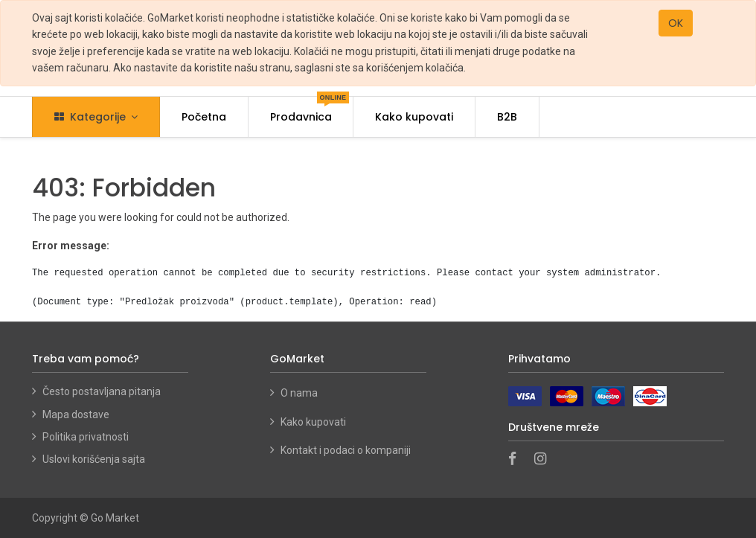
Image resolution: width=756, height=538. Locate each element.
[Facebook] (517, 460)
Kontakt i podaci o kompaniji (346, 450)
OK (676, 23)
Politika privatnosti (86, 437)
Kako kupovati (314, 422)
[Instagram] (545, 460)
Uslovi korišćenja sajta (94, 459)
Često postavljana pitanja (102, 391)
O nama (299, 393)
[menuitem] (204, 117)
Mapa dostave (76, 414)
